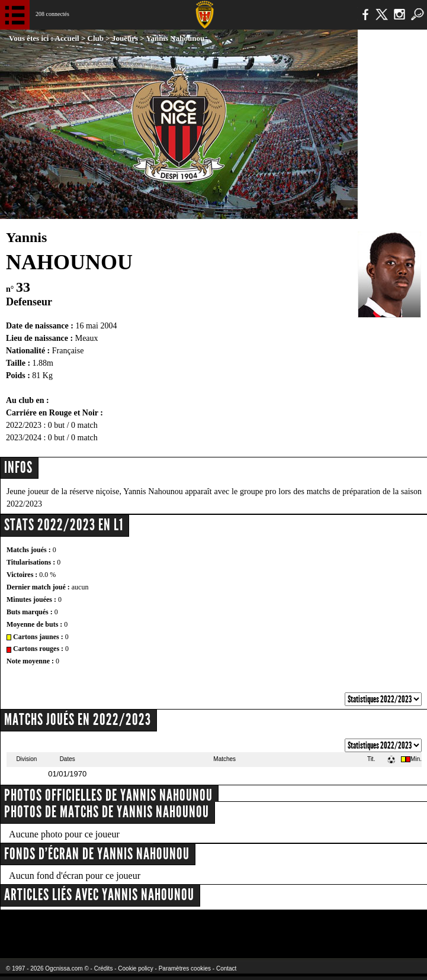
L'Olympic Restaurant (193, 926)
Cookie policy (135, 968)
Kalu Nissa (340, 926)
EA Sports (79, 926)
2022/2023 (24, 425)
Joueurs (125, 38)
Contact (226, 968)
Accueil (67, 38)
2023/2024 (24, 438)
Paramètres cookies (185, 968)
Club (96, 38)
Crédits (104, 968)
